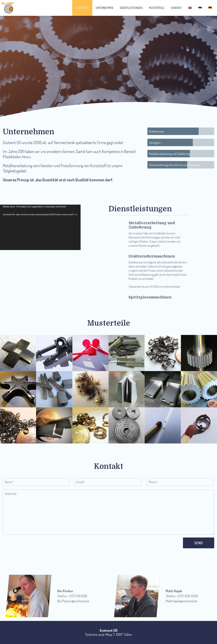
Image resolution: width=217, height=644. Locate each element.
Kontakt (176, 8)
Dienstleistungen (131, 8)
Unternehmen (104, 8)
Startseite (82, 8)
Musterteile (157, 8)
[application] (40, 227)
